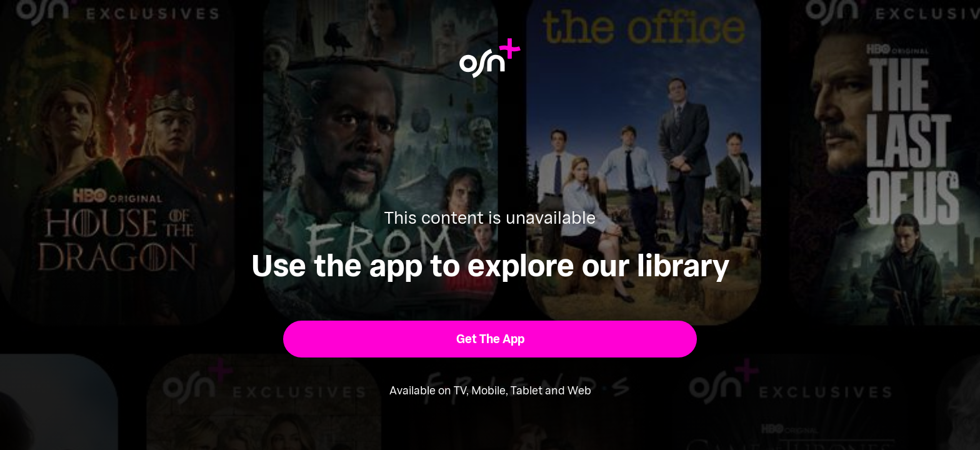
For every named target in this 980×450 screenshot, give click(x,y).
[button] (490, 339)
